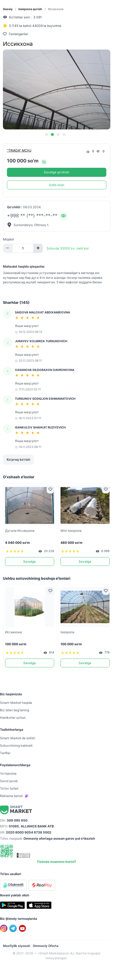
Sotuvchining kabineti (16, 746)
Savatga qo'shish (57, 172)
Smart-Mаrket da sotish (18, 738)
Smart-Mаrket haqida (16, 703)
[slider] (28, 318)
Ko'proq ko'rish (18, 460)
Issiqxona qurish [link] (30, 9)
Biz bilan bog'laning (15, 710)
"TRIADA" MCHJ (19, 150)
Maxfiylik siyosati (17, 946)
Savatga (29, 562)
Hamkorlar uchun (13, 718)
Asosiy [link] (8, 9)
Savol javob (9, 781)
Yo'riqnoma (8, 773)
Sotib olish (57, 185)
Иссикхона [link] (56, 9)
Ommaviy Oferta (46, 946)
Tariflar (5, 753)
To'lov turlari (9, 788)
